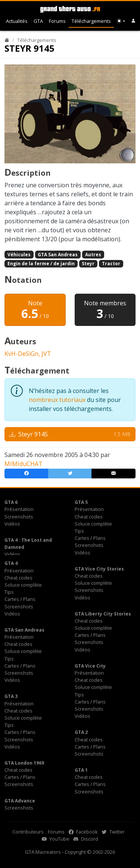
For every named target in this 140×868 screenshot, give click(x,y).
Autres (93, 255)
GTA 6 (11, 502)
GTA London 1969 (24, 763)
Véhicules (19, 255)
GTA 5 (81, 502)
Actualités (17, 21)
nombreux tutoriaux (57, 400)
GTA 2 (81, 732)
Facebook (83, 832)
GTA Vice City (90, 666)
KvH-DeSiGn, (23, 354)
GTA (38, 21)
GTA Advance (20, 801)
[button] (133, 21)
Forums (57, 21)
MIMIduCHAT (24, 464)
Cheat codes (89, 517)
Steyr (88, 264)
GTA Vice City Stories (99, 569)
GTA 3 (11, 696)
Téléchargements (91, 21)
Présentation (19, 509)
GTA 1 (81, 770)
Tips (79, 531)
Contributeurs (28, 832)
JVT (46, 354)
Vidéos (12, 524)
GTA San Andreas (58, 255)
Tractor (111, 264)
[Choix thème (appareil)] (121, 21)
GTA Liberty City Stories (103, 614)
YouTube (56, 839)
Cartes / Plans (90, 538)
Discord (86, 839)
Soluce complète (93, 524)
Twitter (113, 832)
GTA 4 (11, 563)
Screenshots (19, 517)
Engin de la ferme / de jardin (41, 264)
